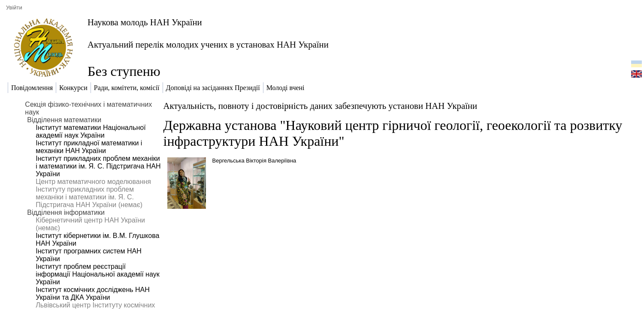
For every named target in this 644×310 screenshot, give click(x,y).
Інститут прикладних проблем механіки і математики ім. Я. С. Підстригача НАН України (98, 166)
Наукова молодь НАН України (145, 22)
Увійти (14, 8)
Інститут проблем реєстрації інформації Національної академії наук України (97, 274)
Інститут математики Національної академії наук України (91, 131)
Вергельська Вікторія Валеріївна (254, 161)
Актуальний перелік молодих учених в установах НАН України (208, 44)
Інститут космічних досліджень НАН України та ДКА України (92, 293)
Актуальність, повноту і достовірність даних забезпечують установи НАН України (320, 106)
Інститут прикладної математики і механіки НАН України (89, 147)
